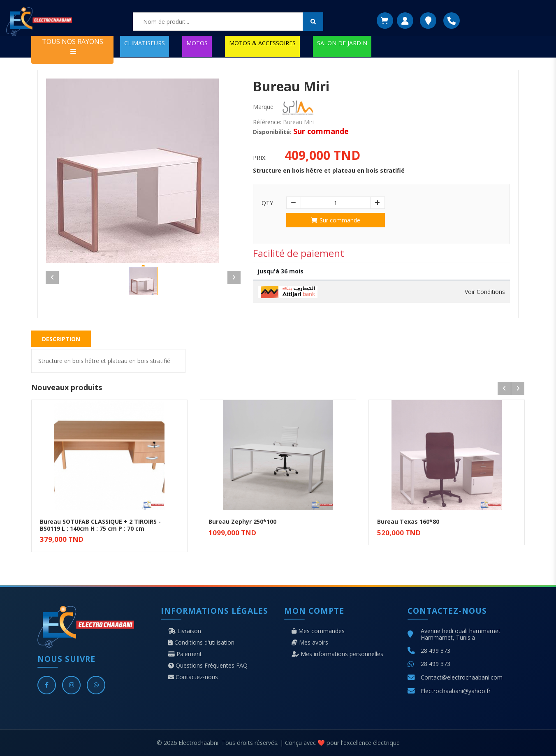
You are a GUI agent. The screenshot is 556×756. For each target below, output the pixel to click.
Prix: (260, 158)
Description (61, 339)
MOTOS (197, 43)
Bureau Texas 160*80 (408, 521)
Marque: (264, 107)
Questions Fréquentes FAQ (208, 666)
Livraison (185, 631)
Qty (267, 203)
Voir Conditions (485, 292)
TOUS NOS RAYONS (73, 46)
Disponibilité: (272, 132)
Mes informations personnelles (337, 654)
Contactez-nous (193, 677)
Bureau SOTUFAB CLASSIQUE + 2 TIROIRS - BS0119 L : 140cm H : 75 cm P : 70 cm (100, 525)
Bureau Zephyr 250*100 (242, 521)
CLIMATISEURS (145, 43)
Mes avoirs (310, 643)
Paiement (185, 654)
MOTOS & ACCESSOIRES (262, 43)
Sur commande (336, 220)
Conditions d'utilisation (201, 643)
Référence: (267, 122)
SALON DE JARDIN (342, 43)
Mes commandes (318, 631)
